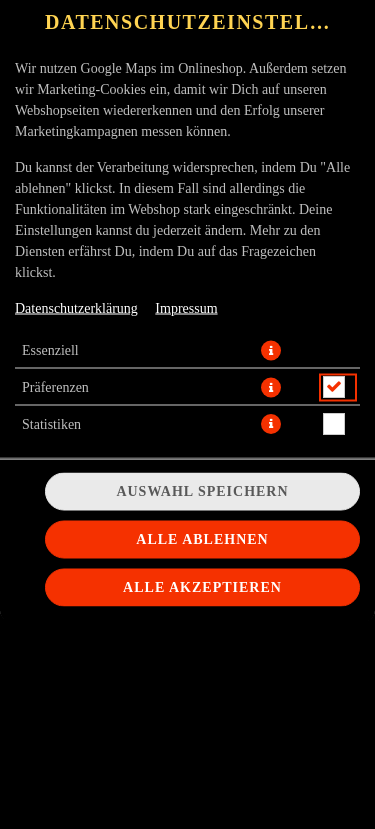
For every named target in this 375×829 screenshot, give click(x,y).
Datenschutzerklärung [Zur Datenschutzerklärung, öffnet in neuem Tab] (76, 307)
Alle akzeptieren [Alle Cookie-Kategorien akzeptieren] (202, 587)
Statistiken (51, 423)
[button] (271, 350)
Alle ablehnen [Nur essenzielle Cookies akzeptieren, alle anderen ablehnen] (202, 539)
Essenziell (50, 349)
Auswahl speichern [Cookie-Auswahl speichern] (202, 491)
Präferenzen (55, 386)
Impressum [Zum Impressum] (186, 307)
